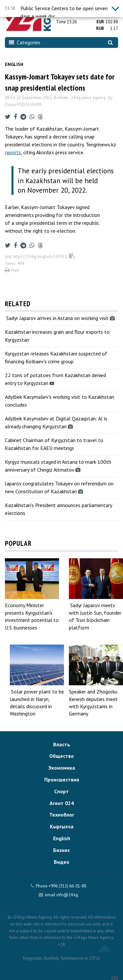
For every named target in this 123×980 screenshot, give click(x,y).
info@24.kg (67, 895)
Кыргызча (62, 826)
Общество (61, 756)
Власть (62, 744)
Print (12, 270)
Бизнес (61, 850)
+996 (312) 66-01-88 (67, 886)
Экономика (62, 768)
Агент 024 (62, 803)
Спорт (61, 791)
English (14, 64)
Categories (25, 42)
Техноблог (62, 815)
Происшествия (62, 779)
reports (13, 152)
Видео (61, 862)
